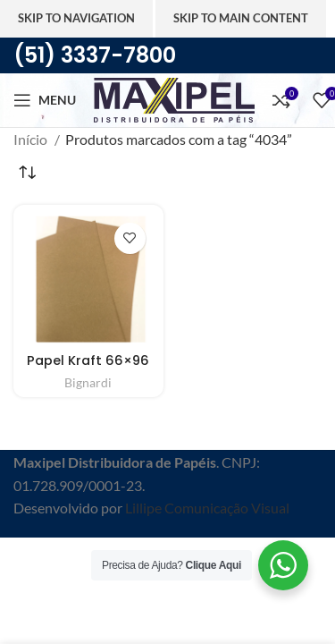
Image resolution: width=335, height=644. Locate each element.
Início (32, 139)
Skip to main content (241, 18)
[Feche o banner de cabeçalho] (22, 560)
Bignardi (88, 382)
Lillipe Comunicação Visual (207, 508)
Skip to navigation (76, 18)
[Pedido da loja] (27, 174)
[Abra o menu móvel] (45, 100)
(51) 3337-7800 (95, 55)
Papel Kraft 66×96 (88, 360)
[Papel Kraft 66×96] (88, 280)
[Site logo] (174, 98)
